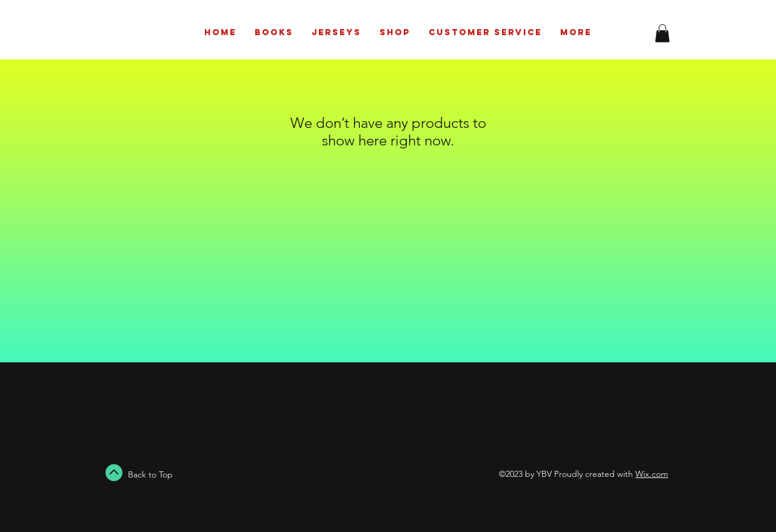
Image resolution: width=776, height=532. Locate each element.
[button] (662, 33)
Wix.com (652, 474)
